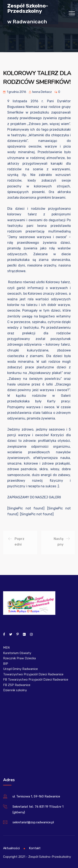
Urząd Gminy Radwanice (20, 669)
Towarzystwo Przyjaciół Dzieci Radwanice (33, 674)
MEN (6, 648)
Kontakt (35, 848)
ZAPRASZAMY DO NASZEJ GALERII (34, 497)
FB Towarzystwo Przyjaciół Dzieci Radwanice (36, 680)
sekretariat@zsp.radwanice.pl (33, 822)
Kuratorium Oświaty (17, 653)
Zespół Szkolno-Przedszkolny (28, 8)
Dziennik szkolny (15, 690)
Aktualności (11, 848)
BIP (6, 664)
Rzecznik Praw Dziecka (19, 658)
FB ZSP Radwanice (17, 685)
